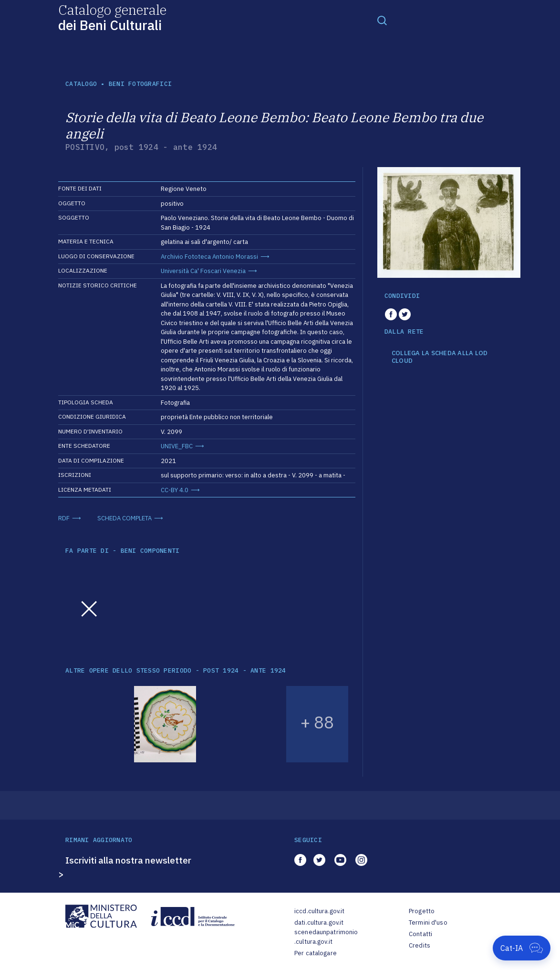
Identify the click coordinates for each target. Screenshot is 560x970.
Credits (420, 945)
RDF (64, 518)
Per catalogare (316, 953)
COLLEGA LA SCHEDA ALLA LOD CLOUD (440, 357)
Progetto (422, 911)
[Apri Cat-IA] (522, 948)
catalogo (81, 84)
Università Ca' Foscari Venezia (203, 271)
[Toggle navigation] (382, 20)
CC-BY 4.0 (175, 490)
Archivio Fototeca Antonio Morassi (209, 257)
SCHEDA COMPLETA (124, 518)
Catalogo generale (112, 17)
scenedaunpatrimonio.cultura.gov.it (326, 937)
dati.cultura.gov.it (319, 923)
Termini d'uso (428, 923)
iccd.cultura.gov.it (319, 911)
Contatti (420, 934)
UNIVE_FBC (177, 446)
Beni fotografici (140, 84)
